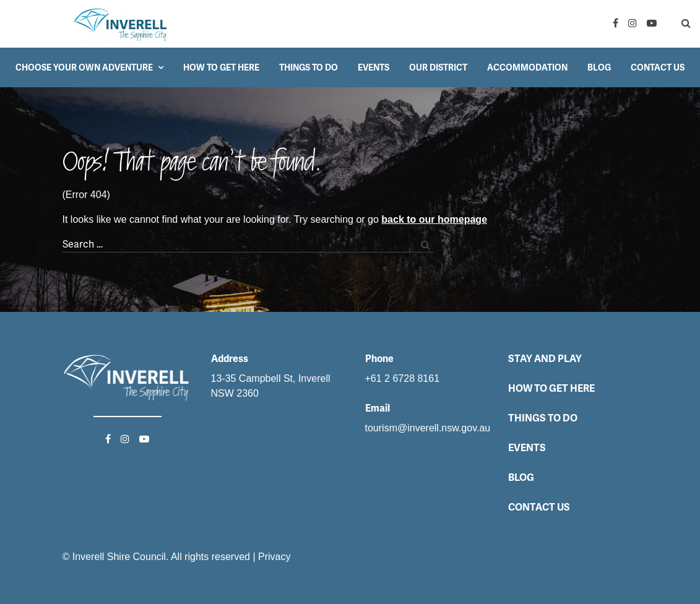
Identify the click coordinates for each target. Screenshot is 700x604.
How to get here (221, 67)
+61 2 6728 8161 (403, 378)
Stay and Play (545, 359)
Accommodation (527, 67)
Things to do (309, 67)
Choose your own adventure (84, 67)
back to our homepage (434, 219)
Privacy (274, 557)
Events (374, 67)
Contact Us (658, 67)
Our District (438, 67)
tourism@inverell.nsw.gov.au (428, 428)
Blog (599, 67)
